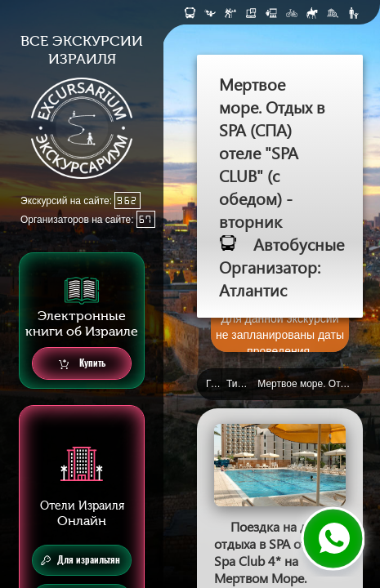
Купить (82, 364)
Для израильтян (80, 560)
